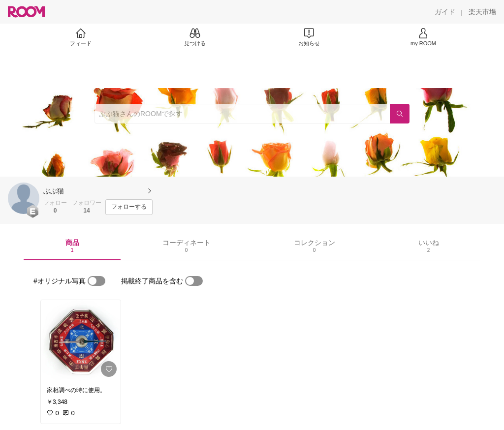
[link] (81, 340)
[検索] (400, 114)
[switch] (96, 281)
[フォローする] (129, 207)
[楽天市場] (482, 12)
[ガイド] (445, 12)
